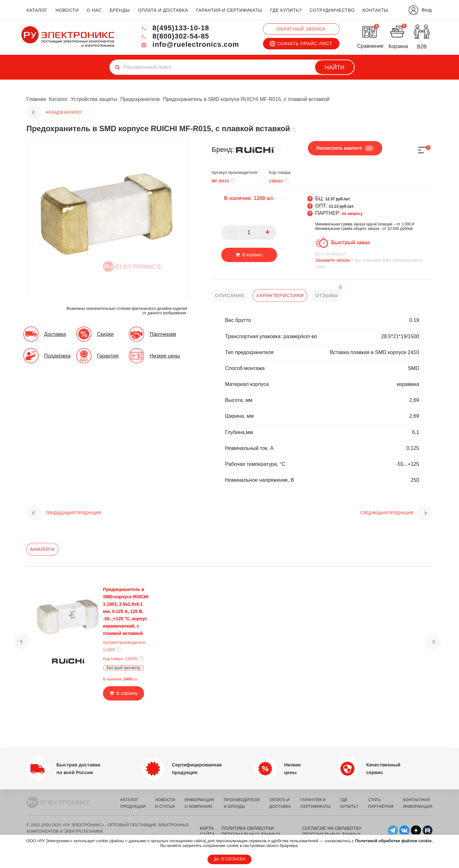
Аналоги (42, 549)
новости (67, 10)
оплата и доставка (163, 10)
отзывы (327, 295)
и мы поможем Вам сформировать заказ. (374, 260)
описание (230, 295)
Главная (36, 99)
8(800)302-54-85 (174, 36)
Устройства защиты (94, 99)
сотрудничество (332, 10)
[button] (22, 633)
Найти (335, 68)
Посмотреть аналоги (345, 148)
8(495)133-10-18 (174, 28)
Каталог (58, 99)
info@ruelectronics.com (189, 44)
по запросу (352, 214)
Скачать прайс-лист (301, 44)
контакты (375, 10)
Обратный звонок (301, 29)
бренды (120, 10)
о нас (94, 10)
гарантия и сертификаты (229, 10)
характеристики (280, 295)
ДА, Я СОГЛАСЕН (229, 859)
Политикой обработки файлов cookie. (394, 841)
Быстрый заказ (350, 242)
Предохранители (140, 99)
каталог (37, 10)
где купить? (286, 10)
